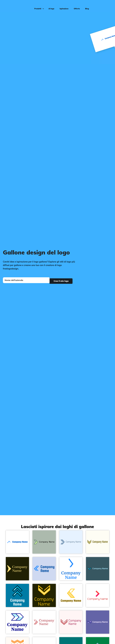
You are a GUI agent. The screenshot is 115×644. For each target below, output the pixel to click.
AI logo (50, 5)
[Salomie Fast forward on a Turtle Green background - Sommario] (17, 569)
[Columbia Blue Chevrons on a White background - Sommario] (17, 622)
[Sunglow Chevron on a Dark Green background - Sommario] (44, 595)
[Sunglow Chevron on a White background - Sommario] (71, 595)
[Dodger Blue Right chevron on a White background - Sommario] (71, 569)
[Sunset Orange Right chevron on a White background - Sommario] (98, 595)
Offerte (75, 5)
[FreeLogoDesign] (14, 5)
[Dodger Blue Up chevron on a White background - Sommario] (17, 542)
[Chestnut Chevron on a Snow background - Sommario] (71, 622)
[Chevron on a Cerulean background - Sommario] (17, 595)
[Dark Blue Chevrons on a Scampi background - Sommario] (98, 622)
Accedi (108, 5)
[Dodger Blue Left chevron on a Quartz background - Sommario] (44, 569)
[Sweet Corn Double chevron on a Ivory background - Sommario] (98, 542)
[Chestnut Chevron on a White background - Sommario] (44, 622)
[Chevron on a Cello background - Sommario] (98, 569)
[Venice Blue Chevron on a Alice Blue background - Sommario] (71, 542)
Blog (86, 5)
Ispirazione (63, 5)
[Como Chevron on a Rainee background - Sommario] (44, 542)
